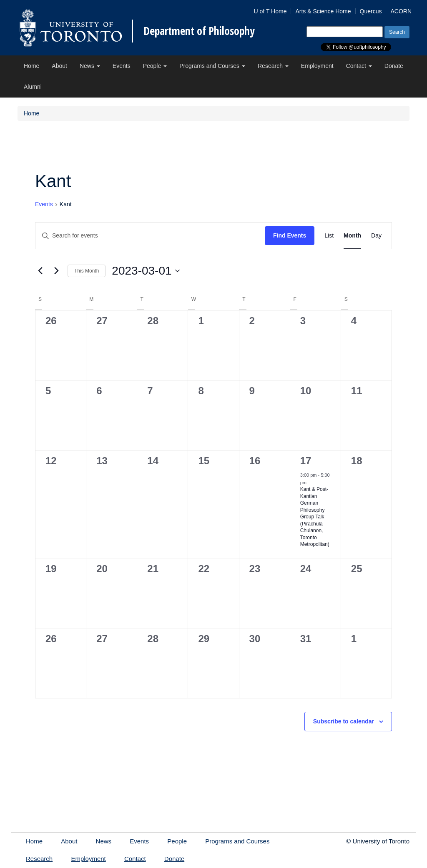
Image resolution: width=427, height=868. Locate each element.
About (59, 66)
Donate (394, 66)
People (155, 66)
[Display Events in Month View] (352, 236)
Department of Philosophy (199, 31)
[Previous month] (40, 271)
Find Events (290, 235)
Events (122, 66)
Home (31, 66)
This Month (87, 271)
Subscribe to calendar (344, 721)
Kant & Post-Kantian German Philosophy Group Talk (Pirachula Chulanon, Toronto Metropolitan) (315, 517)
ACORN (401, 11)
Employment (317, 66)
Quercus (371, 11)
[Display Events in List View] (329, 236)
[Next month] (56, 271)
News (90, 66)
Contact (359, 66)
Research (273, 66)
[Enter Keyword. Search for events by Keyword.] (150, 236)
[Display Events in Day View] (376, 236)
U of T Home (270, 11)
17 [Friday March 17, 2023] (306, 461)
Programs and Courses (212, 66)
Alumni (33, 87)
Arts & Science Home (323, 11)
